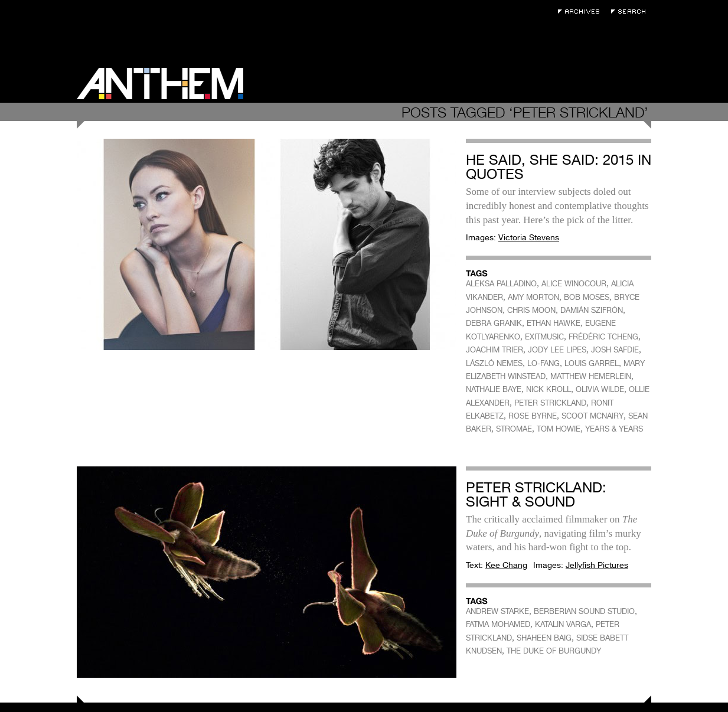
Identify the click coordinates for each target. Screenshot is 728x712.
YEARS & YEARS (614, 429)
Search (631, 12)
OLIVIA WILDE (600, 389)
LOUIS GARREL (592, 363)
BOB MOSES (587, 297)
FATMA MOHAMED (498, 624)
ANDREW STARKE (497, 611)
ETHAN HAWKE (554, 323)
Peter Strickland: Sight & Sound (536, 494)
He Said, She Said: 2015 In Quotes (559, 167)
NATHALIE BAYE (494, 389)
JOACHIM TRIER (494, 350)
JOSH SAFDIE (615, 350)
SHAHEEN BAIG (544, 638)
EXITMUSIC (544, 337)
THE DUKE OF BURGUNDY (554, 651)
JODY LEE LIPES (557, 350)
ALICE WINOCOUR (574, 284)
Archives (582, 12)
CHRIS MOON (531, 310)
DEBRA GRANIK (494, 323)
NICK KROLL (549, 389)
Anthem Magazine (160, 84)
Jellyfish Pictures (597, 565)
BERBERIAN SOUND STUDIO (584, 611)
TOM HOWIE (559, 429)
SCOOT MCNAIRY (592, 416)
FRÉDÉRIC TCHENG (603, 337)
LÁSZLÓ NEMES (494, 363)
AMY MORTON (533, 297)
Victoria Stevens (529, 237)
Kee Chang (506, 565)
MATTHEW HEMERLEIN (591, 376)
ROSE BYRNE (533, 416)
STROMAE (514, 429)
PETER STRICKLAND (550, 403)
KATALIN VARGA (563, 624)
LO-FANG (543, 363)
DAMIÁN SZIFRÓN (592, 310)
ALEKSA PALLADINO (501, 284)
